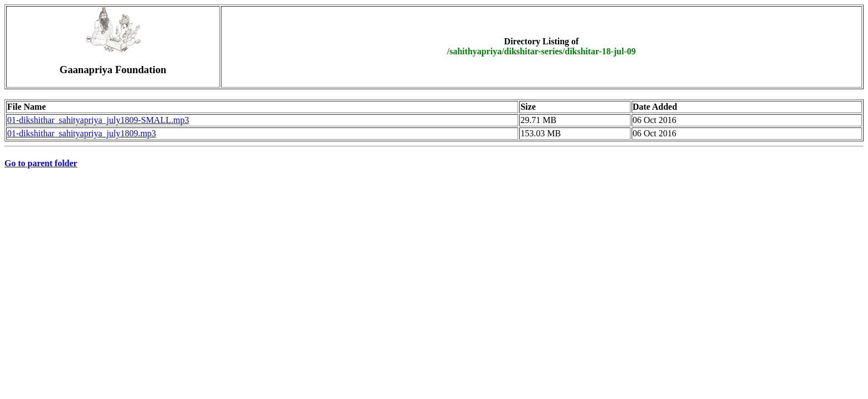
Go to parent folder (41, 163)
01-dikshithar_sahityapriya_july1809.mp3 (82, 133)
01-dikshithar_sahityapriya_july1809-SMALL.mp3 (98, 120)
